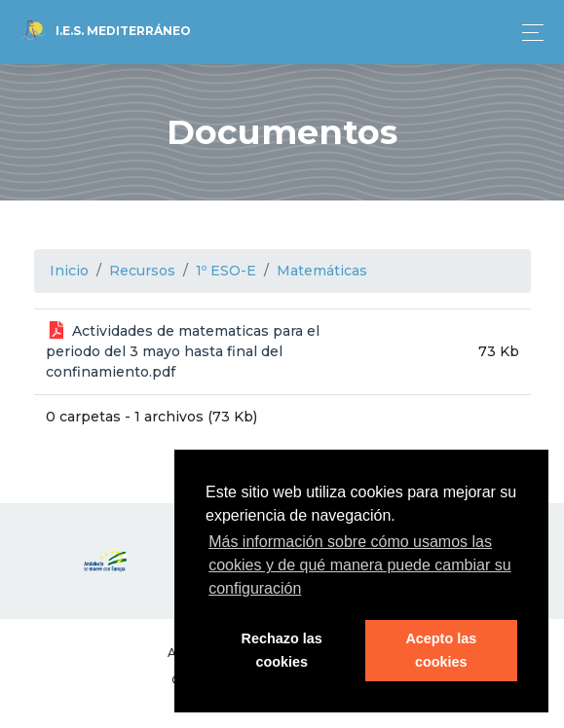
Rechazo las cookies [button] (282, 650)
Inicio (69, 271)
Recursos (142, 271)
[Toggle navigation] (527, 33)
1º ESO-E (226, 271)
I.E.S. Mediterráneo (105, 32)
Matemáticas (322, 271)
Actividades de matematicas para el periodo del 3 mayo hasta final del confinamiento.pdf (183, 351)
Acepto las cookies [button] (441, 650)
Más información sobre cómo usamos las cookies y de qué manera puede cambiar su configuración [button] (359, 565)
